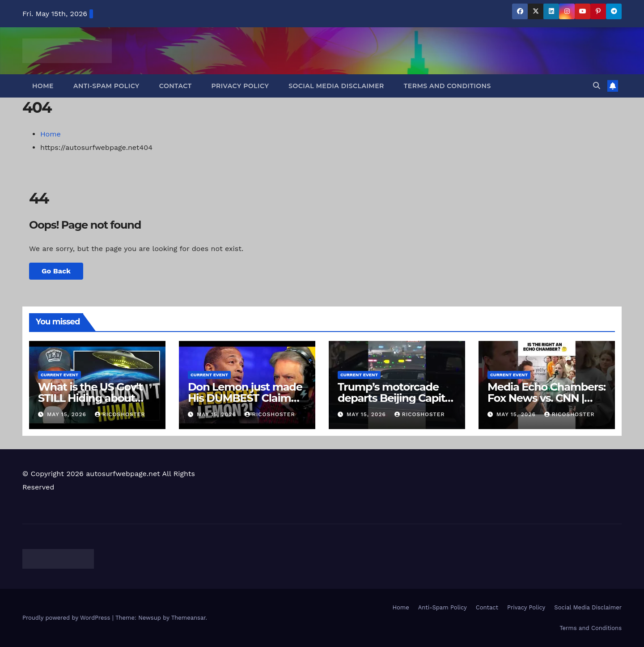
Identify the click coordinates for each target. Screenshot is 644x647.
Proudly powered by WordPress (67, 618)
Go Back (56, 271)
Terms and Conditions (447, 86)
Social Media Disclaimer (336, 86)
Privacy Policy (240, 86)
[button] (597, 86)
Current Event (59, 375)
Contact (176, 86)
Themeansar (189, 618)
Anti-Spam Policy (106, 86)
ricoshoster (120, 414)
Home (43, 86)
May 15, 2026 (68, 414)
